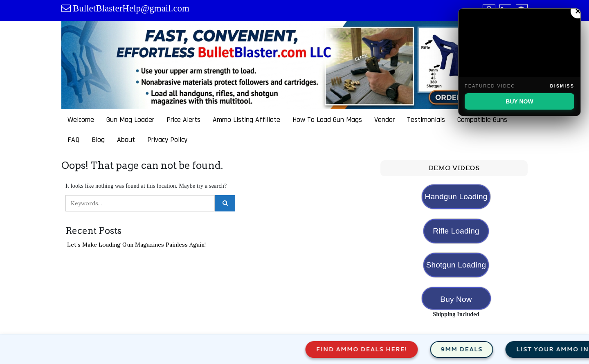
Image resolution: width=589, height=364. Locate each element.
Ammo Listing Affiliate (246, 120)
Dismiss (562, 86)
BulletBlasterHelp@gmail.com (131, 8)
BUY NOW (519, 101)
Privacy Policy (167, 140)
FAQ (73, 140)
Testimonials (426, 120)
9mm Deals (471, 349)
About (126, 140)
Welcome (81, 120)
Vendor (384, 120)
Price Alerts (183, 120)
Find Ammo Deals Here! (371, 349)
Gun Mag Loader (130, 120)
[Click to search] (225, 203)
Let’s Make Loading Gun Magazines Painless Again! (136, 245)
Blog (98, 140)
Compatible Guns (482, 120)
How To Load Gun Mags (327, 120)
